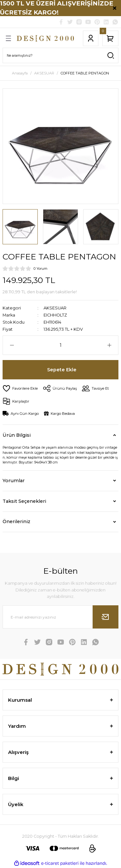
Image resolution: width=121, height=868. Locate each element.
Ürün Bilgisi (17, 435)
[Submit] (106, 617)
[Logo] (45, 38)
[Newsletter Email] (60, 617)
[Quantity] (60, 345)
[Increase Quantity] (109, 345)
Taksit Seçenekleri (24, 501)
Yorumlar (14, 481)
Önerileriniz (16, 522)
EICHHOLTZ (55, 315)
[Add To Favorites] (20, 388)
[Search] (60, 55)
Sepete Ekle (62, 370)
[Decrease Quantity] (12, 345)
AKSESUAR (55, 308)
